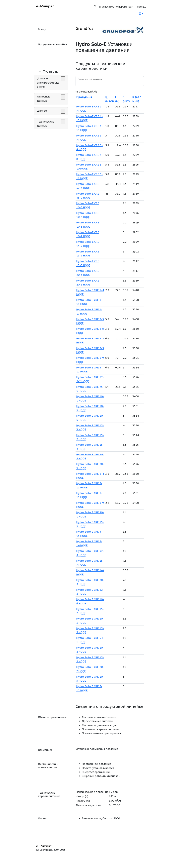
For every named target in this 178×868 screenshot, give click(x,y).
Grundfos (84, 28)
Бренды (142, 7)
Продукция (84, 97)
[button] (141, 14)
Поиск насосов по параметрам (114, 7)
